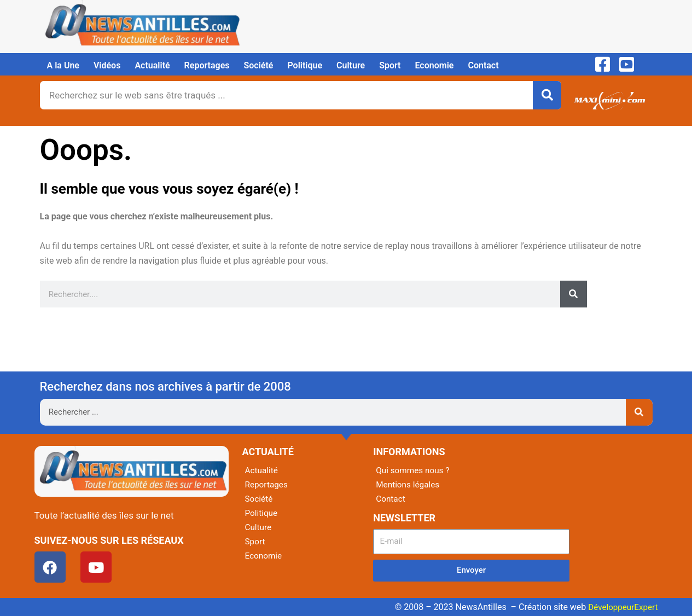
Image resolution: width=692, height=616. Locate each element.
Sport (390, 65)
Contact (483, 65)
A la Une (63, 65)
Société (259, 65)
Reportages (207, 65)
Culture (351, 65)
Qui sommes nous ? (414, 470)
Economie (434, 65)
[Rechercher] (547, 95)
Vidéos (107, 65)
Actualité (152, 65)
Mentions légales (409, 484)
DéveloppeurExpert (621, 607)
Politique (305, 65)
